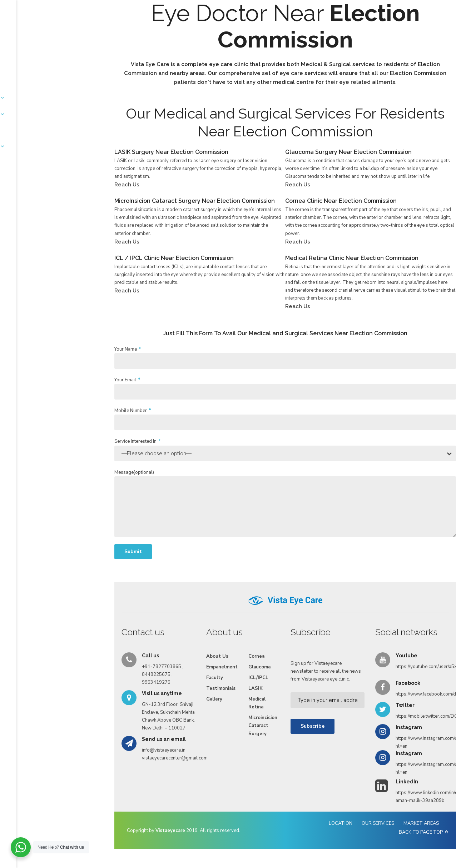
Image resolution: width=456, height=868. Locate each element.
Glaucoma (191, 668)
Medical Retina (189, 704)
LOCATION (278, 825)
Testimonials (230, 33)
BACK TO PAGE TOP (407, 825)
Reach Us (319, 33)
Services (126, 33)
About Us (95, 33)
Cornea (188, 657)
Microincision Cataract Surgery (200, 722)
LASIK (187, 689)
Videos (290, 33)
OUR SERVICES (315, 825)
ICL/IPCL (190, 678)
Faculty (196, 33)
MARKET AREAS (358, 825)
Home (67, 33)
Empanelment (162, 33)
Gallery (263, 33)
